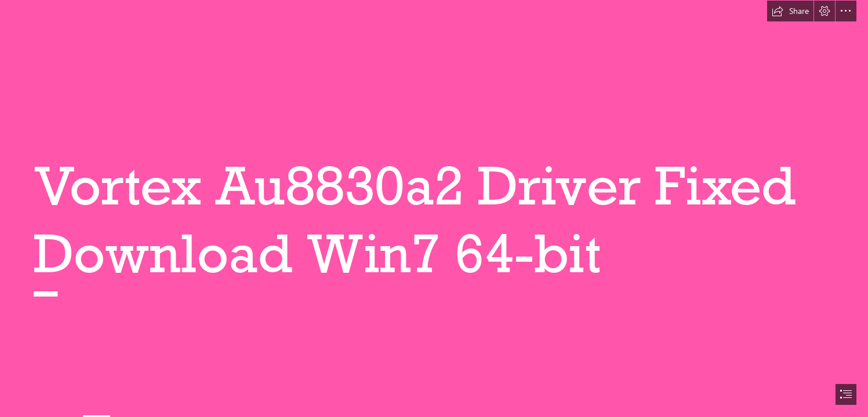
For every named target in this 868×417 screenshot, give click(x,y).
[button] (790, 11)
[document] (434, 209)
